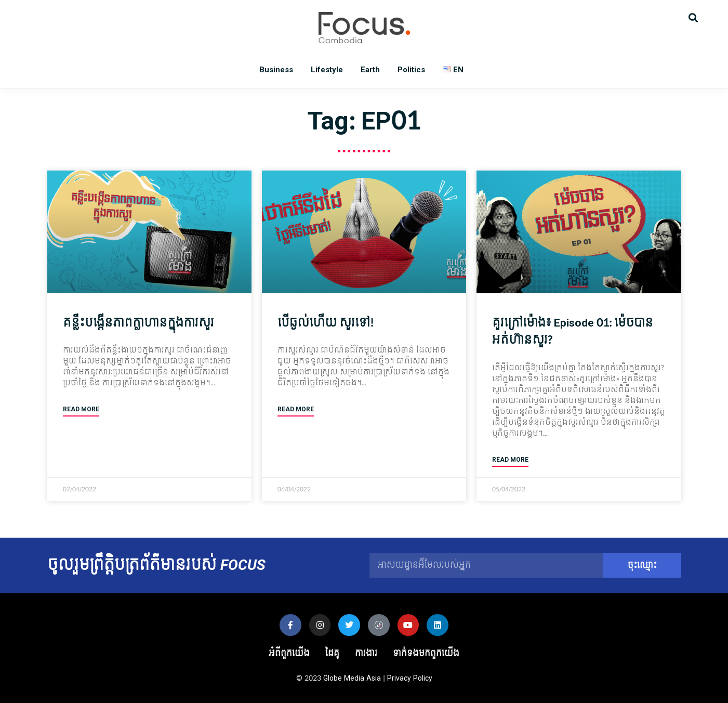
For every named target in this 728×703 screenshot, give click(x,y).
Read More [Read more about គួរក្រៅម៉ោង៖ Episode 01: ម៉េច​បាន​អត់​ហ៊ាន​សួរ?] (510, 460)
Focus (364, 28)
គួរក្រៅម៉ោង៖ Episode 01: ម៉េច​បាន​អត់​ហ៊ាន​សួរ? (573, 332)
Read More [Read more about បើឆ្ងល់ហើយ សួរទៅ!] (296, 409)
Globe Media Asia (352, 678)
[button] (693, 17)
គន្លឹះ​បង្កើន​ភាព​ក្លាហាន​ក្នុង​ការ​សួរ (138, 323)
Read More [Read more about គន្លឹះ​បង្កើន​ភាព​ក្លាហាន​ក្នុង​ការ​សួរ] (81, 409)
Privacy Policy (410, 678)
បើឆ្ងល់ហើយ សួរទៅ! (326, 323)
